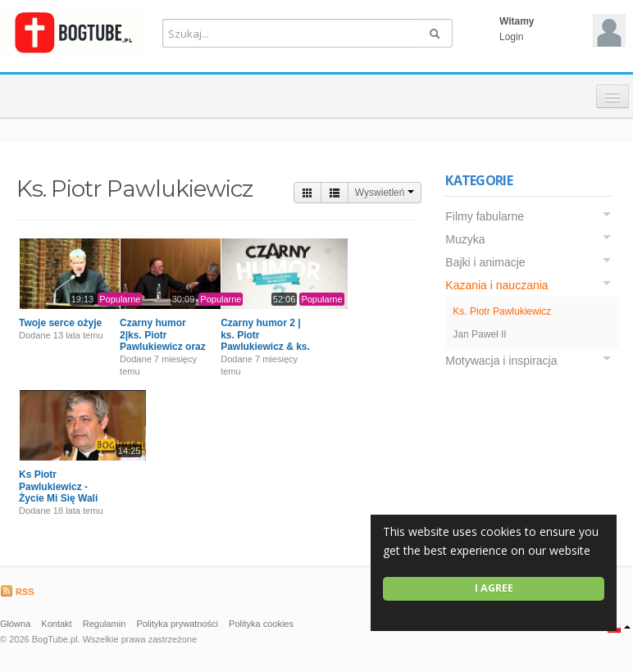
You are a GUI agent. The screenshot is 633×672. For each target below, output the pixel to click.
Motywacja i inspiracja (501, 361)
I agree (494, 588)
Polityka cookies (261, 624)
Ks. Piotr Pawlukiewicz (502, 311)
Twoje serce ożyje (60, 323)
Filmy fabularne (485, 216)
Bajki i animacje (485, 262)
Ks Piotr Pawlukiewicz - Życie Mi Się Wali (58, 486)
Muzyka (465, 239)
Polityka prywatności (177, 624)
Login (511, 37)
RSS (17, 592)
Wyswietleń (385, 193)
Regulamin (105, 624)
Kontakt (56, 624)
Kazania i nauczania (496, 285)
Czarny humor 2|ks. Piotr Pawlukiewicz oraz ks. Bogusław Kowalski (163, 347)
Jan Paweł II (479, 334)
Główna (15, 624)
